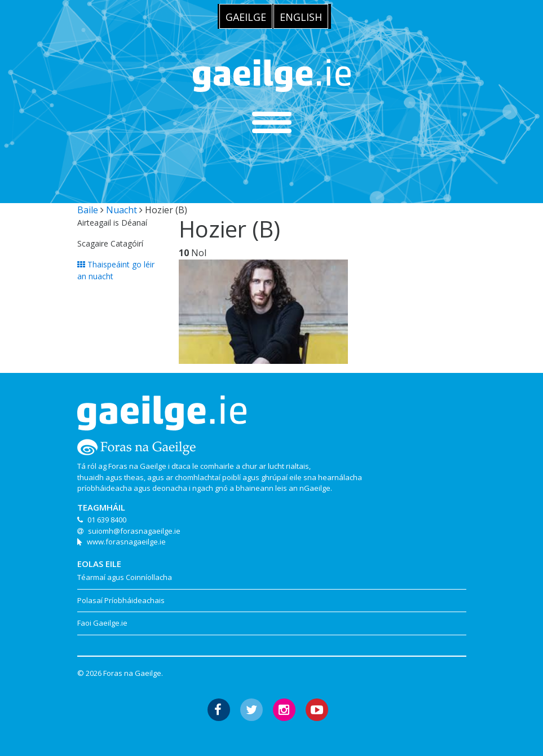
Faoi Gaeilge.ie (102, 623)
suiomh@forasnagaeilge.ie (134, 531)
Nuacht (122, 210)
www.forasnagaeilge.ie (126, 542)
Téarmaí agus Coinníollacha (125, 577)
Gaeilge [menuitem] (246, 17)
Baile (88, 210)
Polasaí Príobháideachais (121, 600)
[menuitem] (246, 16)
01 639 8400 (107, 520)
